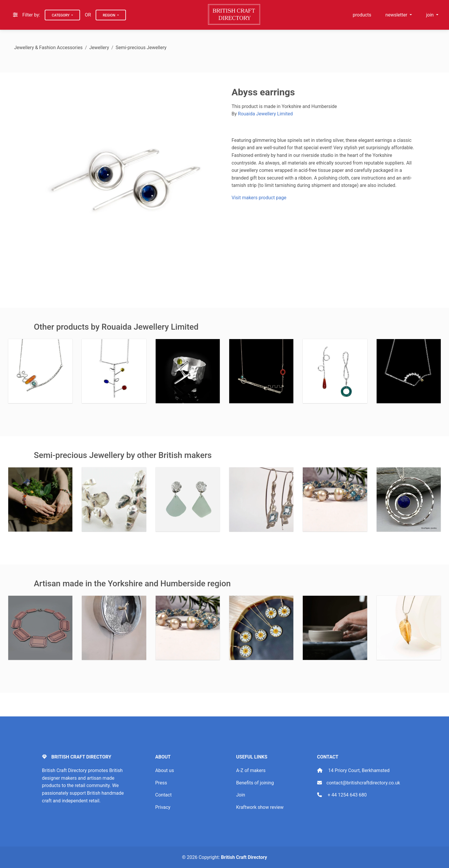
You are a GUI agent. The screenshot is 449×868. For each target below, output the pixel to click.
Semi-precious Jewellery (141, 48)
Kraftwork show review (260, 807)
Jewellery (99, 48)
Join (241, 795)
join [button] (430, 15)
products (362, 15)
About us (165, 770)
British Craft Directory (244, 857)
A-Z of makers (251, 770)
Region (109, 15)
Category (61, 15)
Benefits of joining (255, 783)
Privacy (163, 807)
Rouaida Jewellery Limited (265, 114)
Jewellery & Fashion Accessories (48, 48)
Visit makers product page (259, 198)
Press (161, 783)
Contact (164, 795)
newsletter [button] (397, 15)
